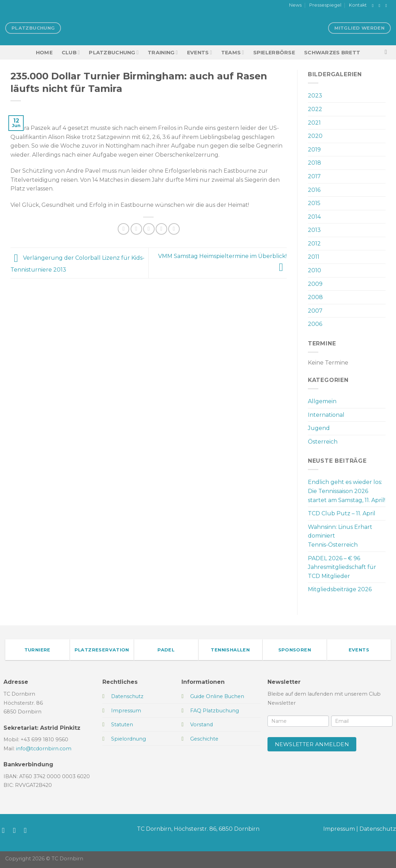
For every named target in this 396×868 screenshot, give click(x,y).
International (326, 415)
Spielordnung (129, 739)
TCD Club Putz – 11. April (342, 513)
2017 (314, 176)
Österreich (323, 442)
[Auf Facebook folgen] (374, 6)
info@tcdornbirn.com (44, 749)
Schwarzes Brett (332, 53)
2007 (315, 311)
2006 (315, 324)
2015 (314, 203)
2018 (315, 163)
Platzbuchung (114, 52)
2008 (315, 297)
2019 (314, 150)
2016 (314, 190)
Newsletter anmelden (312, 744)
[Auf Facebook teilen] (123, 229)
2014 (314, 217)
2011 (314, 257)
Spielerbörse (274, 53)
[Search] (388, 52)
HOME (44, 53)
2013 (314, 230)
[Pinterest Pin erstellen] (161, 229)
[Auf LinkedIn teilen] (174, 229)
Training (163, 52)
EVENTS (200, 52)
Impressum (339, 829)
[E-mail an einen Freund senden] (149, 229)
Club (71, 52)
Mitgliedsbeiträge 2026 (340, 589)
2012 (314, 244)
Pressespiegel (325, 5)
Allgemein (322, 401)
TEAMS (233, 52)
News (295, 5)
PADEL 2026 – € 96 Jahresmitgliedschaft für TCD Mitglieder (342, 567)
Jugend (319, 428)
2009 (315, 284)
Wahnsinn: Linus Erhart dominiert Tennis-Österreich (340, 536)
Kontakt (358, 5)
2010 (315, 270)
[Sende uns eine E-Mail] (387, 6)
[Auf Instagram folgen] (381, 6)
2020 (315, 136)
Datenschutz (378, 829)
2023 (315, 96)
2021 (314, 123)
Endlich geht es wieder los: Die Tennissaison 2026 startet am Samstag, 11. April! (347, 491)
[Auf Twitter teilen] (136, 229)
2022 (315, 109)
